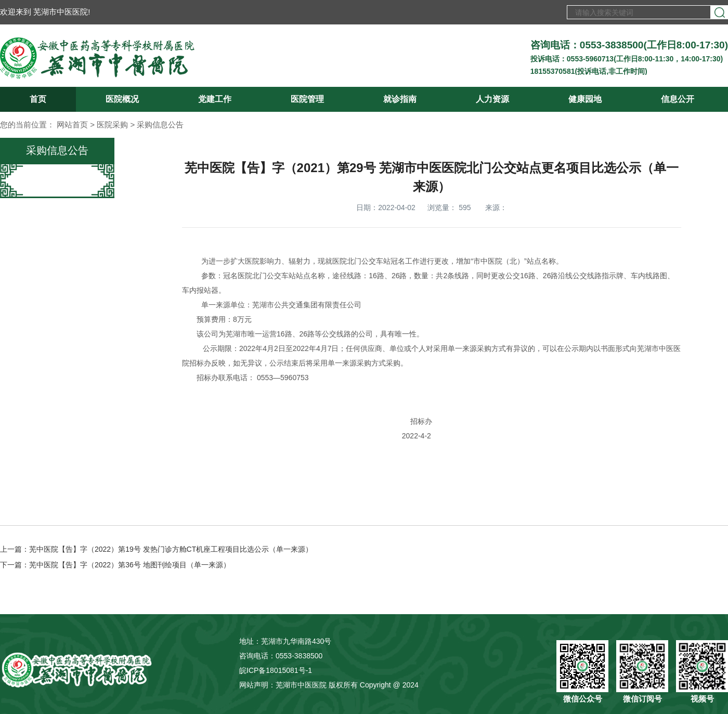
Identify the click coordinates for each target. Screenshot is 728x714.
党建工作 (215, 99)
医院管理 (307, 99)
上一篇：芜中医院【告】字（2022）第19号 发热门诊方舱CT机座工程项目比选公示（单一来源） (156, 549)
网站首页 (72, 125)
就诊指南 (400, 99)
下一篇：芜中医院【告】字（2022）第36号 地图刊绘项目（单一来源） (115, 565)
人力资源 (492, 99)
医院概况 (122, 99)
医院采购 (112, 125)
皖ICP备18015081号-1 (276, 670)
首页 (38, 99)
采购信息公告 (160, 125)
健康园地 (585, 99)
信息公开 (678, 99)
